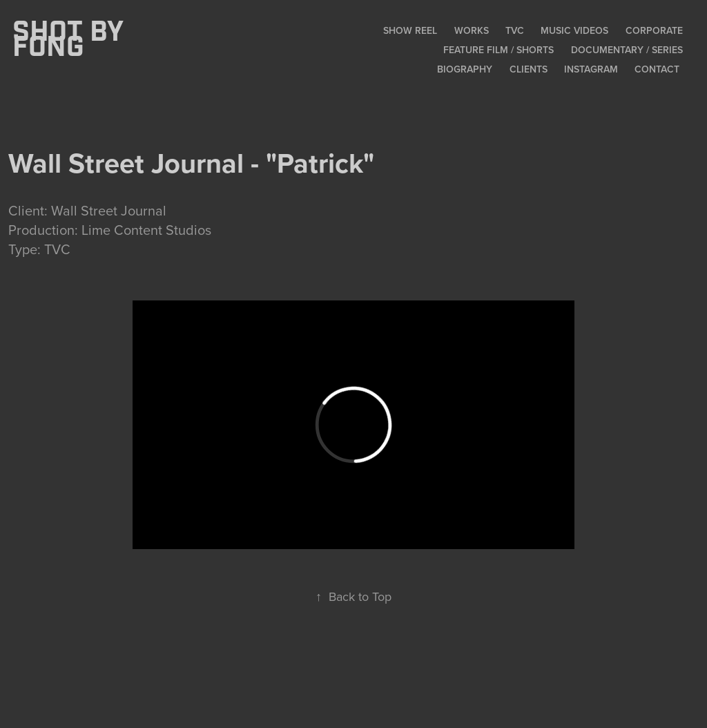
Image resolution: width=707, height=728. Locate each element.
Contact (657, 69)
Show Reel (410, 30)
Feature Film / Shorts (498, 50)
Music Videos (574, 30)
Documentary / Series (627, 50)
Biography (465, 69)
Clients (529, 69)
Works (472, 30)
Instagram (591, 69)
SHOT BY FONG (71, 40)
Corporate (654, 30)
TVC (515, 30)
